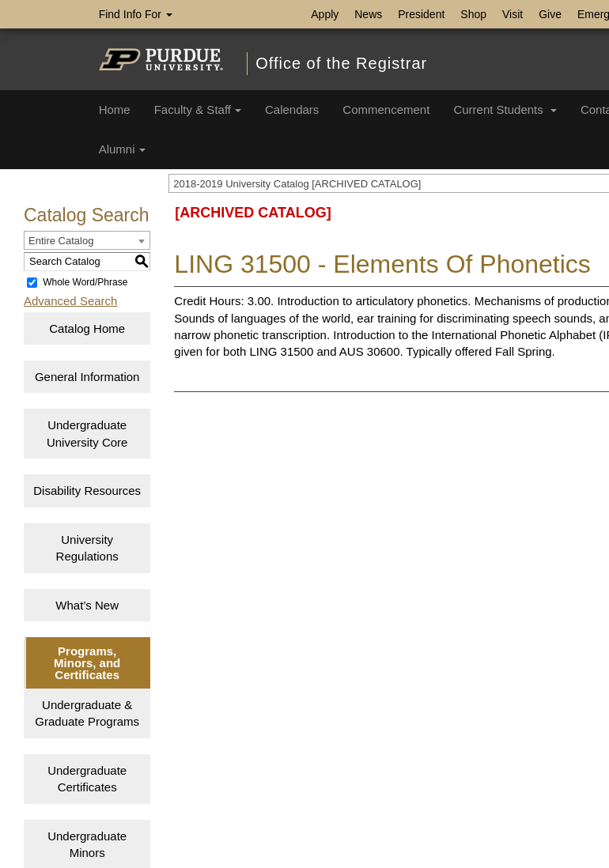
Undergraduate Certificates (87, 779)
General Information (87, 377)
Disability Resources (87, 491)
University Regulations (87, 548)
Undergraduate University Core (87, 433)
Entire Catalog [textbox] (61, 241)
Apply (325, 14)
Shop (473, 14)
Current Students (505, 109)
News (368, 14)
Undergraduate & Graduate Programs (87, 713)
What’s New (87, 605)
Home (115, 109)
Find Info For (136, 14)
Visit (513, 14)
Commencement (386, 109)
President (421, 14)
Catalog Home (87, 328)
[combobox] (87, 240)
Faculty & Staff (198, 109)
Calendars (292, 109)
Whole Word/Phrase (85, 282)
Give (550, 14)
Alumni (122, 149)
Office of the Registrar (341, 63)
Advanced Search (70, 301)
